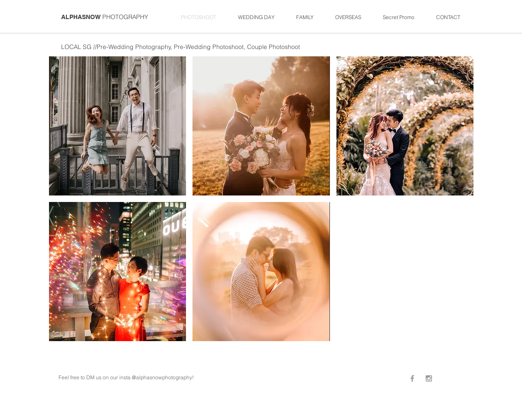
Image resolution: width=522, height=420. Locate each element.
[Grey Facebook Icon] (412, 378)
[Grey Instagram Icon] (429, 378)
